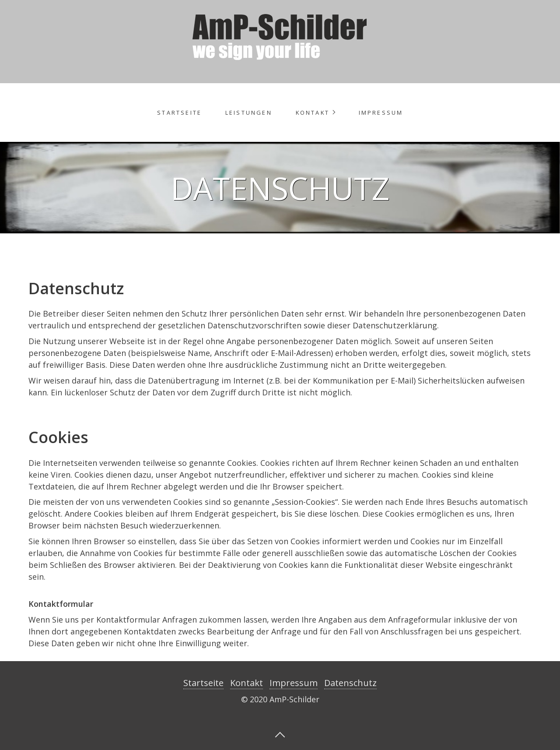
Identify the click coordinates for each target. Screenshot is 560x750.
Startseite (179, 113)
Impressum (381, 113)
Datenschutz (350, 683)
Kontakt (313, 113)
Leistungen (249, 113)
